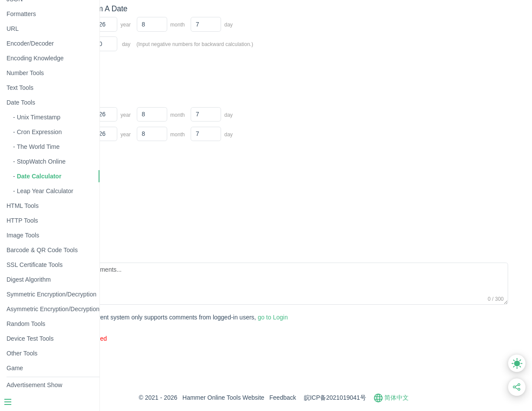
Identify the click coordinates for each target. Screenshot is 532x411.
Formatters (21, 14)
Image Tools (23, 235)
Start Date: (136, 23)
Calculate (139, 67)
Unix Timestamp (39, 117)
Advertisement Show (34, 385)
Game (15, 368)
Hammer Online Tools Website (266, 398)
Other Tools (22, 353)
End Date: (135, 133)
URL (13, 29)
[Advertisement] (280, 210)
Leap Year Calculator (45, 191)
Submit (135, 318)
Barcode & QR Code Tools (42, 250)
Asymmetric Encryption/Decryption (53, 309)
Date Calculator (39, 176)
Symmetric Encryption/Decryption (51, 294)
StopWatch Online (41, 161)
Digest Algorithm (29, 279)
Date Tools (21, 102)
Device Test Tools (30, 339)
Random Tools (26, 324)
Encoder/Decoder (30, 43)
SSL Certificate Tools (35, 265)
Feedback (325, 398)
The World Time (38, 147)
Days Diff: (135, 43)
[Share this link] (517, 387)
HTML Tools (23, 206)
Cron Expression (40, 132)
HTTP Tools (22, 220)
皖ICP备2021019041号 (377, 398)
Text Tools (20, 88)
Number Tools (25, 73)
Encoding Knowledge (35, 58)
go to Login (265, 317)
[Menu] (50, 403)
